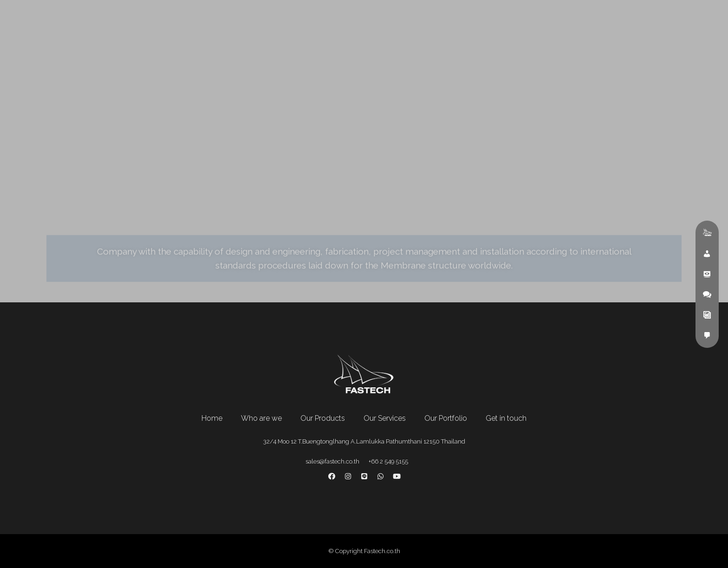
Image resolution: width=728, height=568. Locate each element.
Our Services (385, 418)
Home (212, 418)
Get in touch (506, 418)
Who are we (261, 418)
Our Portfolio (446, 418)
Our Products (323, 418)
